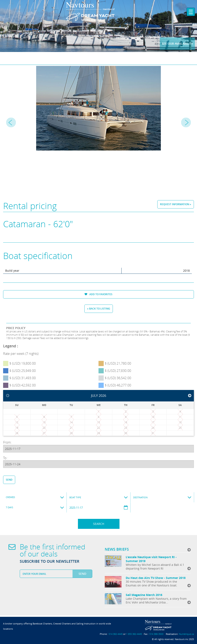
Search (99, 524)
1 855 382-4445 (134, 634)
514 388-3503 (156, 634)
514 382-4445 (116, 634)
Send (9, 480)
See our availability (177, 44)
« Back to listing (99, 309)
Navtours (99, 12)
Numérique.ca (186, 634)
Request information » (176, 204)
